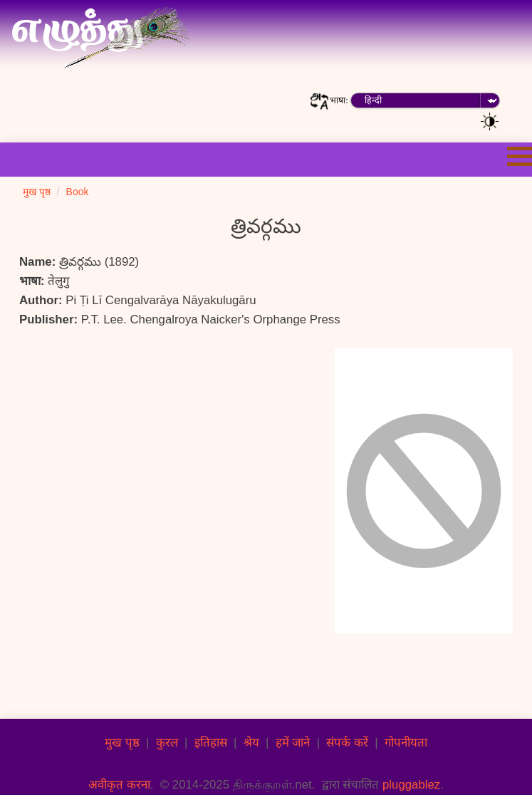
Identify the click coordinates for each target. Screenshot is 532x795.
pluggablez (411, 785)
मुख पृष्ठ (122, 743)
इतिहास (211, 743)
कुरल (167, 743)
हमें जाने (293, 743)
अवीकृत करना (119, 785)
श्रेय (251, 743)
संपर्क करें (347, 743)
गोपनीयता (406, 743)
